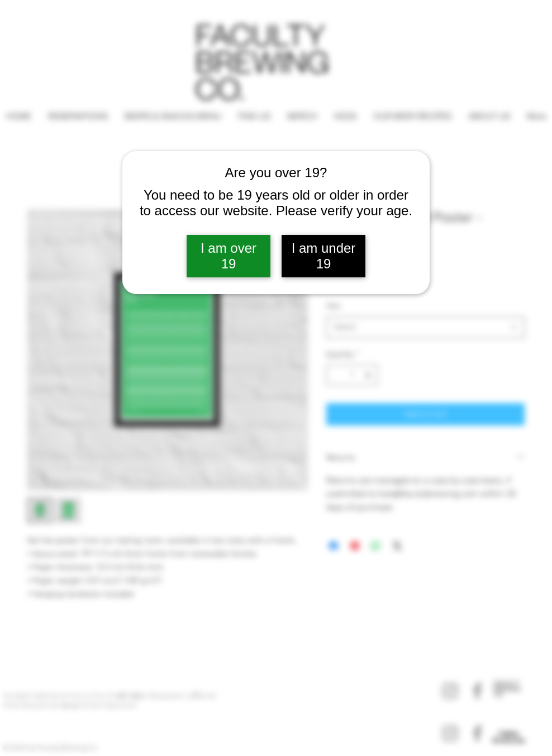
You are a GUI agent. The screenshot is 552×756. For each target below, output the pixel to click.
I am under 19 (324, 256)
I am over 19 (229, 256)
